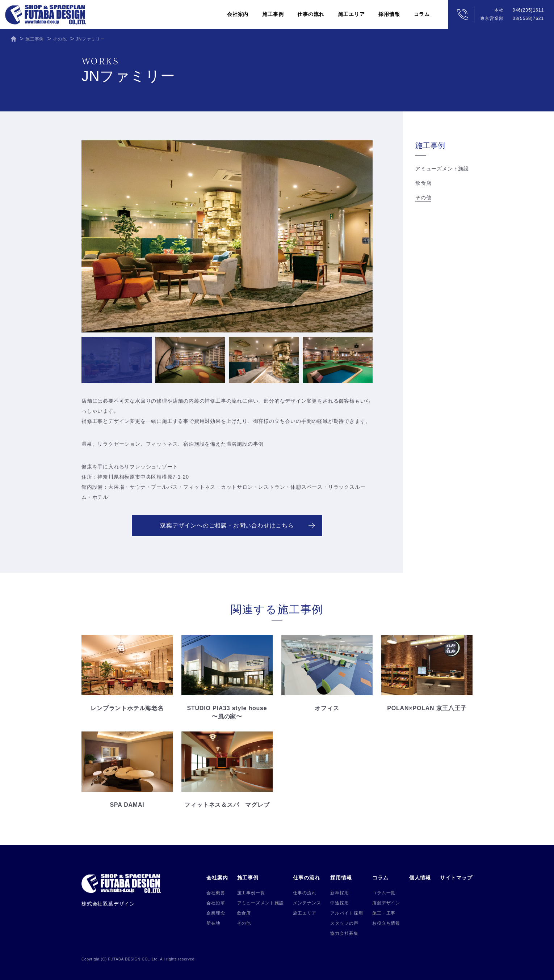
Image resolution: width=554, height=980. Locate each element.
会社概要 (216, 893)
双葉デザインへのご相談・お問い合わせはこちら (238, 525)
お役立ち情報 (386, 923)
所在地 (213, 923)
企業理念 (216, 913)
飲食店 (423, 183)
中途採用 (340, 903)
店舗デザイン (386, 903)
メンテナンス (307, 903)
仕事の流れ (305, 893)
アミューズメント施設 (442, 169)
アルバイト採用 (347, 913)
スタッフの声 (344, 923)
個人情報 (420, 878)
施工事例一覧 (251, 893)
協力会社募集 (344, 933)
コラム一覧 (384, 893)
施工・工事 (384, 913)
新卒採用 (340, 893)
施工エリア (351, 14)
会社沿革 (216, 903)
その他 (423, 198)
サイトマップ (456, 878)
